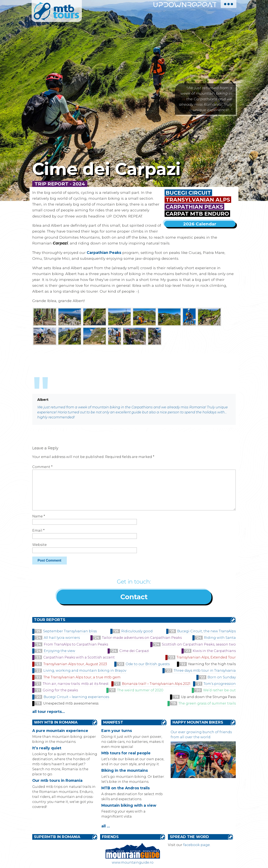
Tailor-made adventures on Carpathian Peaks (142, 638)
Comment (42, 467)
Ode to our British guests (148, 665)
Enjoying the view (59, 652)
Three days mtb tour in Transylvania (205, 671)
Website (39, 545)
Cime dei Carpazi (134, 652)
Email (38, 530)
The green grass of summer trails (207, 704)
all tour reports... (49, 712)
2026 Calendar (200, 224)
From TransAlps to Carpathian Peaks (76, 645)
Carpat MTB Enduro (197, 214)
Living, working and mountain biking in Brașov (85, 671)
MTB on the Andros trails (126, 789)
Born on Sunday (222, 678)
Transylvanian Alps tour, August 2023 (75, 665)
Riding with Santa (220, 638)
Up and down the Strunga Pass (208, 698)
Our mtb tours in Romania (57, 781)
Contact (134, 597)
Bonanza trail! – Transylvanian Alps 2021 (156, 685)
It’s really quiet (47, 749)
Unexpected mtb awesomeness (71, 704)
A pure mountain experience (60, 731)
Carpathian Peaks (194, 207)
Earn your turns (117, 731)
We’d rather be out (219, 691)
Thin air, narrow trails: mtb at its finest (76, 685)
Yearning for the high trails (212, 665)
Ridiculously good (137, 632)
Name (39, 516)
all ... (106, 827)
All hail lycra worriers (62, 638)
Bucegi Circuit (188, 193)
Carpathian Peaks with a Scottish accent (79, 658)
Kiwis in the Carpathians (214, 652)
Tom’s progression (220, 685)
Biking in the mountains (125, 771)
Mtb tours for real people (126, 754)
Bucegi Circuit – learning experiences (76, 698)
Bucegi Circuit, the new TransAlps (206, 632)
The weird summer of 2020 (140, 691)
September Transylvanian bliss (70, 632)
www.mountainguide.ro (133, 863)
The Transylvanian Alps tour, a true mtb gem (82, 678)
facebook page (196, 846)
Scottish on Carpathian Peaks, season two (199, 645)
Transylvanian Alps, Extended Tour (206, 658)
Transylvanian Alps (198, 200)
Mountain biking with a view (129, 806)
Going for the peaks (60, 691)
